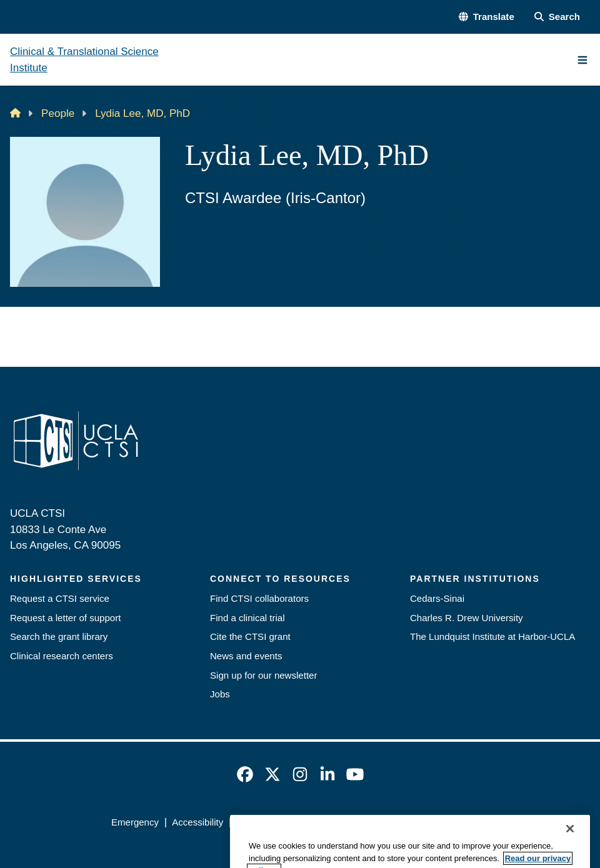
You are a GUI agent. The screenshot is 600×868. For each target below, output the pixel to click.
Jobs (220, 694)
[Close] (570, 852)
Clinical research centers (62, 656)
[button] (487, 17)
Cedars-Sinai (437, 598)
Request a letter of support (65, 618)
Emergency (135, 822)
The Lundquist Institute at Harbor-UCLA (492, 636)
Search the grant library (59, 636)
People (58, 113)
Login (477, 822)
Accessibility (197, 822)
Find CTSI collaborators (259, 598)
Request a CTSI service (60, 598)
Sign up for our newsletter (263, 675)
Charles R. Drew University (467, 618)
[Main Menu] (582, 60)
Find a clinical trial (247, 618)
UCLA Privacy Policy (279, 822)
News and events (246, 656)
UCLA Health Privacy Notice (394, 822)
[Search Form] (557, 17)
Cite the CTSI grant (250, 636)
